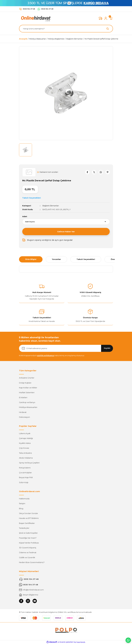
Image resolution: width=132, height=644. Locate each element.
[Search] (66, 29)
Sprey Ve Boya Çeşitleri (29, 463)
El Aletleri (23, 397)
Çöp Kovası (24, 448)
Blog (21, 508)
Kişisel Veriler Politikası (29, 543)
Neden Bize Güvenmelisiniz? (32, 562)
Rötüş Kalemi (25, 468)
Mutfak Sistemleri (27, 392)
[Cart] (111, 18)
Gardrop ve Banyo (27, 402)
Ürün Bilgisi (31, 259)
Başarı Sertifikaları (27, 523)
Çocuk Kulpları (25, 473)
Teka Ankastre (25, 453)
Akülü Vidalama (26, 458)
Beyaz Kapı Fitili (26, 477)
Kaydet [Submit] (107, 348)
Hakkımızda (24, 499)
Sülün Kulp (24, 482)
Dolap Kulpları (25, 383)
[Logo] (35, 18)
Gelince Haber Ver (66, 232)
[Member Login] (106, 18)
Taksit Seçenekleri (86, 259)
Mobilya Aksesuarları (28, 407)
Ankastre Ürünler (27, 378)
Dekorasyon (24, 417)
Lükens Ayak (25, 433)
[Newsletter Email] (66, 348)
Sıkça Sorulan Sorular (28, 513)
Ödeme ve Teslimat (28, 552)
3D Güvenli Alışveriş (28, 548)
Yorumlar (56, 259)
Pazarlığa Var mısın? (28, 538)
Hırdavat (23, 412)
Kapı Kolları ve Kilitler (28, 388)
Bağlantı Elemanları (51, 206)
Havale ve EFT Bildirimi (29, 518)
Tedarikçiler (24, 528)
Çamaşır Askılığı (26, 438)
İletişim (22, 503)
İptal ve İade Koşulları (28, 533)
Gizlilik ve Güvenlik (27, 557)
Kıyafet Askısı (25, 443)
